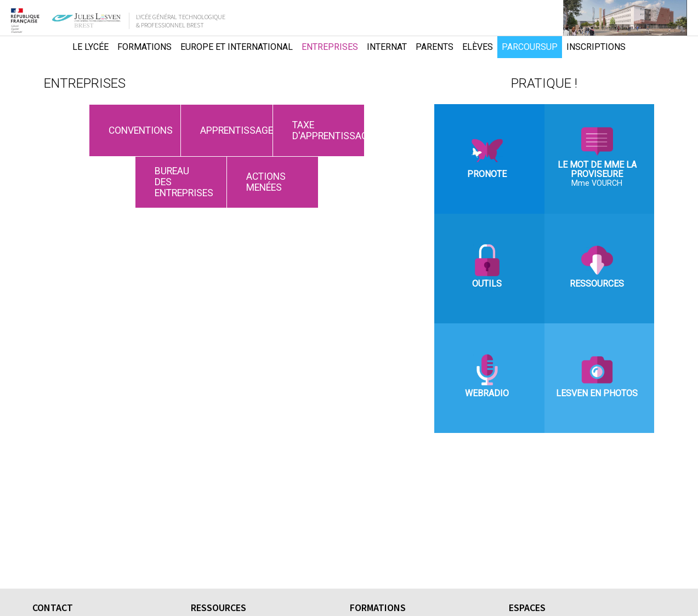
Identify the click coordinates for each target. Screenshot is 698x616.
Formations (144, 47)
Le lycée (90, 47)
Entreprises (330, 47)
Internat (387, 47)
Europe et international (237, 47)
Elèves (478, 47)
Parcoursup (530, 47)
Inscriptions (596, 47)
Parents (435, 47)
